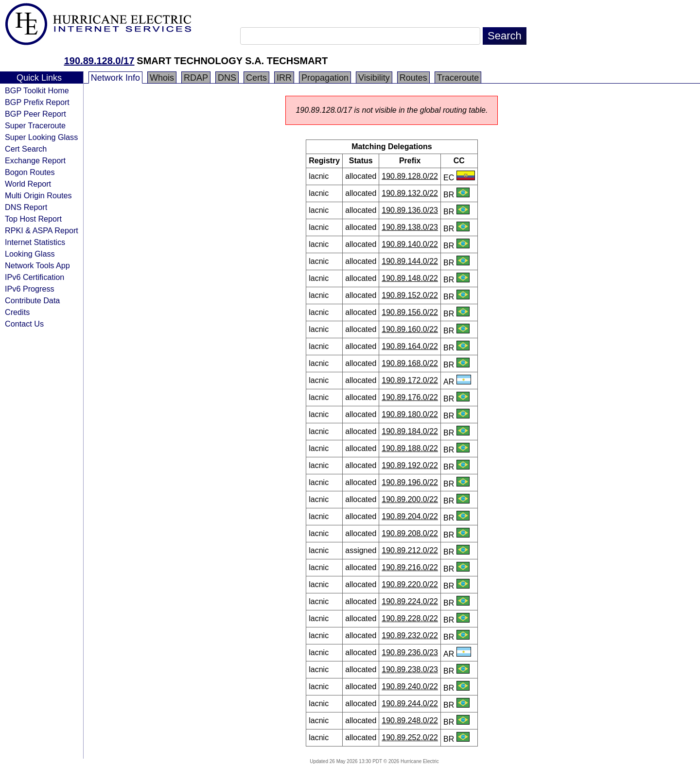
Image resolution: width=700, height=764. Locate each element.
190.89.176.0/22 (410, 397)
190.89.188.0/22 (410, 448)
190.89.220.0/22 (410, 584)
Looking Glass (30, 254)
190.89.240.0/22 (410, 686)
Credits (17, 312)
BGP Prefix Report (37, 102)
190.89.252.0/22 (410, 738)
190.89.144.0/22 (410, 261)
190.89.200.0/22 (410, 499)
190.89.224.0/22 (410, 601)
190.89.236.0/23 (410, 652)
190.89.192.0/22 (410, 465)
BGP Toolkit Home (37, 90)
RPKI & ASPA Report (42, 230)
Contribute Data (32, 300)
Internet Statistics (35, 242)
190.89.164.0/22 (410, 346)
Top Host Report (33, 219)
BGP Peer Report (35, 114)
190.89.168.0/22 (410, 363)
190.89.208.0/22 (410, 533)
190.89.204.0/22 (410, 516)
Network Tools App (37, 265)
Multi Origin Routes (38, 195)
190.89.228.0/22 (410, 618)
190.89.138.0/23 (410, 227)
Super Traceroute (35, 125)
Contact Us (24, 324)
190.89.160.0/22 (410, 329)
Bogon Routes (30, 172)
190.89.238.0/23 (410, 669)
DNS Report (26, 207)
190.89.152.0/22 (410, 295)
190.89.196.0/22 (410, 482)
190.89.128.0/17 (99, 61)
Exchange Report (35, 160)
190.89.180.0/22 (410, 414)
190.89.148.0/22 (410, 278)
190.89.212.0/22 (410, 550)
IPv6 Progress (30, 289)
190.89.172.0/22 (410, 380)
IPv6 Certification (35, 277)
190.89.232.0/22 (410, 635)
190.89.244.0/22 (410, 703)
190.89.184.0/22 (410, 431)
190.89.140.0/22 (410, 244)
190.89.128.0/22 (410, 176)
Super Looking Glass (41, 137)
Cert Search (26, 149)
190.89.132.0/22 (410, 193)
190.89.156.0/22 (410, 312)
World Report (28, 184)
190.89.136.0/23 (410, 210)
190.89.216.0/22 (410, 567)
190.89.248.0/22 (410, 721)
